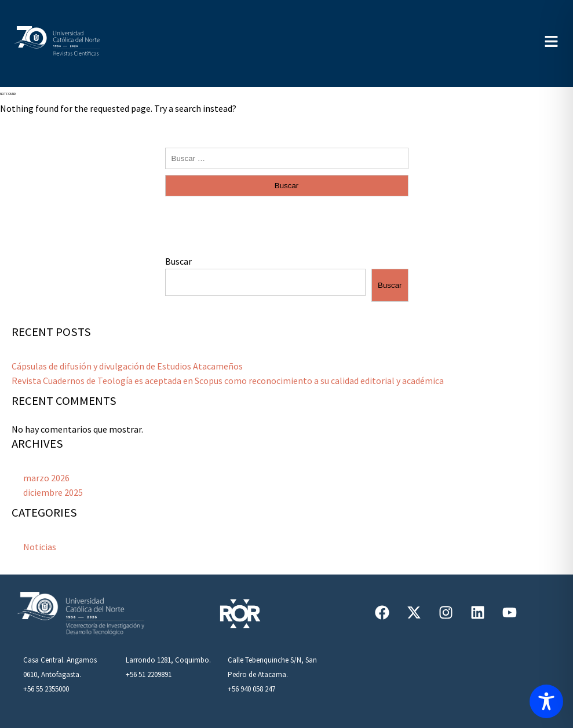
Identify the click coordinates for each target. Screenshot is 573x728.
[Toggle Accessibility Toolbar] (546, 701)
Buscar (178, 261)
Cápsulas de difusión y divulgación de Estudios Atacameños (127, 366)
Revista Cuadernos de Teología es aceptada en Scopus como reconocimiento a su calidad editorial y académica (228, 381)
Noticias (40, 547)
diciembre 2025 (53, 492)
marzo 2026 (46, 478)
